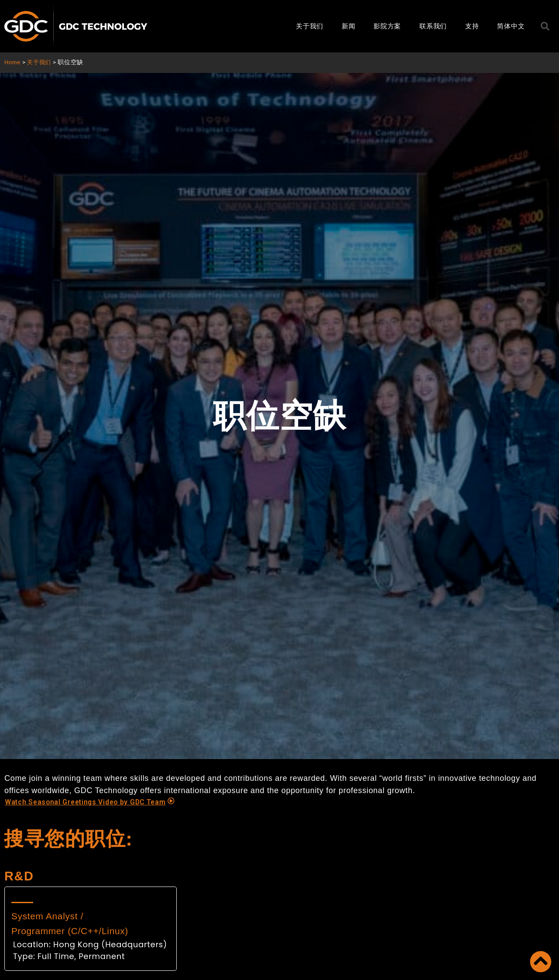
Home (13, 62)
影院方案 (387, 26)
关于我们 (310, 26)
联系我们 (433, 26)
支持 (472, 26)
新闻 (348, 26)
